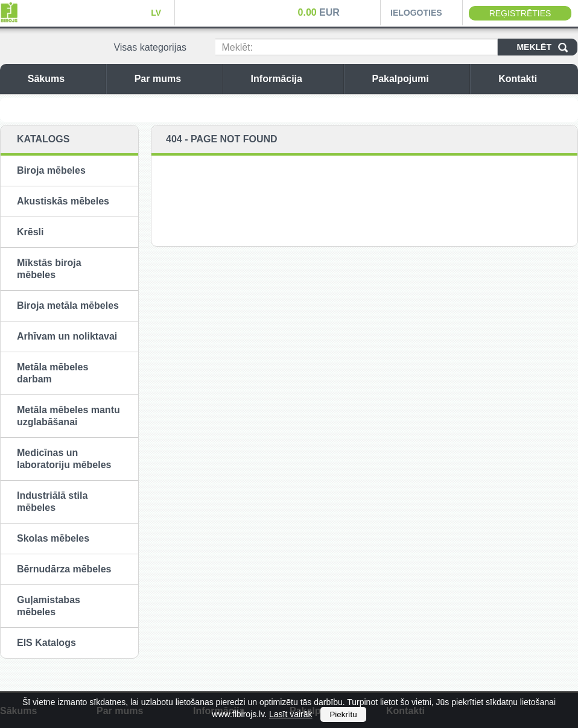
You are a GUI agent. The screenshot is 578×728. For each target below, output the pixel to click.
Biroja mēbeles (51, 170)
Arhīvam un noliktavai (67, 336)
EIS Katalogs (46, 643)
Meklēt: (237, 47)
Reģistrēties (520, 13)
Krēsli (30, 232)
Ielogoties (416, 13)
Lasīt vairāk (291, 714)
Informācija (294, 79)
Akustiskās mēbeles (63, 201)
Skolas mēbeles (53, 538)
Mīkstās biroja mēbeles (49, 269)
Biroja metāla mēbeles (68, 305)
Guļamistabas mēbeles (49, 606)
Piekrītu (343, 714)
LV (156, 13)
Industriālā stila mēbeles (52, 502)
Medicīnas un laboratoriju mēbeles (64, 459)
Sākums (64, 79)
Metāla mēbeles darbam (52, 373)
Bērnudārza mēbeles (64, 569)
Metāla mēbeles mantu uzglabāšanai (68, 416)
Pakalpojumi (418, 79)
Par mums (175, 79)
